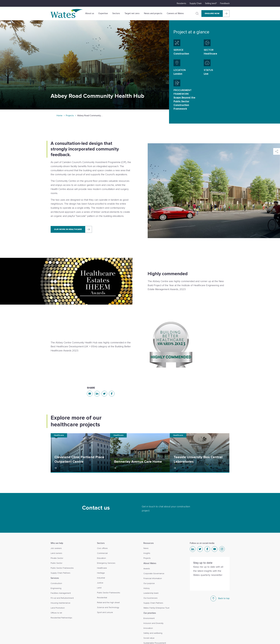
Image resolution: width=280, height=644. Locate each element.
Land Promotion (58, 608)
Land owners (56, 553)
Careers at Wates (175, 13)
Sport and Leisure (105, 612)
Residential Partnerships (61, 618)
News (146, 548)
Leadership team (151, 593)
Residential (102, 598)
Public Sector (56, 563)
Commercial (102, 553)
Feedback (225, 3)
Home (59, 116)
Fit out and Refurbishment (62, 598)
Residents (181, 3)
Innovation (148, 628)
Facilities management (61, 593)
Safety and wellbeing (153, 633)
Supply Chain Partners (60, 573)
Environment (149, 618)
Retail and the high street (108, 603)
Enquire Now (212, 13)
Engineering (56, 588)
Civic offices (102, 548)
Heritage (101, 573)
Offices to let (56, 613)
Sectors (116, 13)
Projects (70, 116)
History (147, 588)
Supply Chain (196, 3)
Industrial (101, 578)
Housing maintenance (60, 603)
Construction (56, 583)
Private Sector (57, 558)
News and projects (153, 13)
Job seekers (56, 548)
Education (101, 558)
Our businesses (150, 598)
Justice (100, 583)
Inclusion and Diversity (153, 623)
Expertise (103, 13)
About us (90, 13)
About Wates (150, 563)
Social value (149, 638)
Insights (147, 553)
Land (99, 588)
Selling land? (211, 3)
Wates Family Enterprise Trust (156, 608)
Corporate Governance (154, 573)
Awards (147, 569)
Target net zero (132, 13)
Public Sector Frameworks (62, 568)
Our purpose (149, 583)
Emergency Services (106, 563)
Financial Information (153, 578)
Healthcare (102, 568)
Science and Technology (108, 607)
